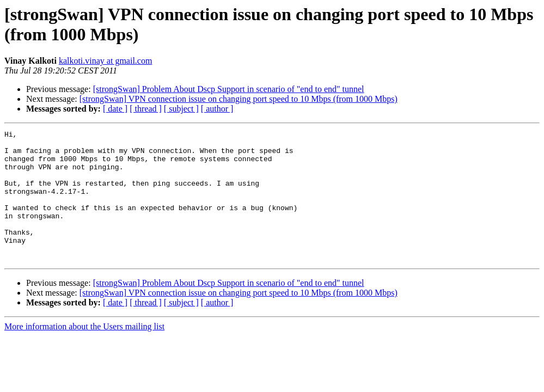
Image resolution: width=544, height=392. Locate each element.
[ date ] (115, 109)
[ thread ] (146, 109)
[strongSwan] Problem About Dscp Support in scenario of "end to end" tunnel (229, 89)
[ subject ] (181, 109)
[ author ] (217, 109)
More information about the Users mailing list (84, 353)
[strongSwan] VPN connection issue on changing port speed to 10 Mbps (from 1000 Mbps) (239, 99)
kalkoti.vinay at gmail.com (106, 61)
